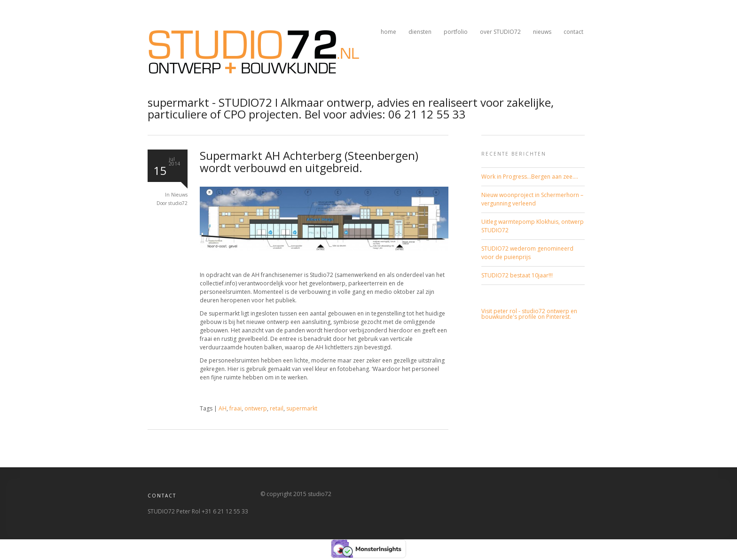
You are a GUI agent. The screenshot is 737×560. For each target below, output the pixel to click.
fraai (235, 408)
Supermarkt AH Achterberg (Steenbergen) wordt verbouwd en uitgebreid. (309, 162)
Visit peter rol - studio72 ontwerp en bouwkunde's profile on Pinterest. (529, 314)
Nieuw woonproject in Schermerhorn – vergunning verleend (532, 199)
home (388, 32)
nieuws (542, 32)
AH (223, 408)
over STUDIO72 (500, 32)
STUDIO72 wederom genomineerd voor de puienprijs (527, 253)
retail (277, 408)
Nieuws (179, 195)
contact (573, 32)
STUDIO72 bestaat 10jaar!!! (517, 275)
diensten (420, 32)
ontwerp (256, 408)
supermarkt (302, 408)
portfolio (456, 32)
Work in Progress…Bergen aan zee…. (530, 177)
